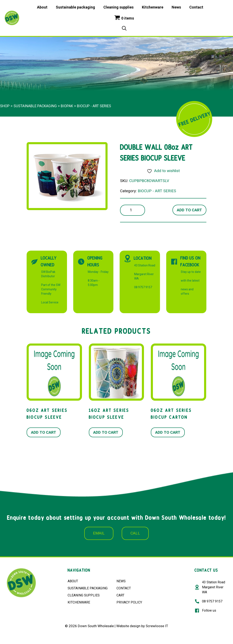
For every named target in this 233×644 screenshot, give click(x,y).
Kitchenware (153, 7)
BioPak (67, 106)
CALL (135, 533)
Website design (128, 626)
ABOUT (73, 581)
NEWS (121, 581)
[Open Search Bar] (124, 29)
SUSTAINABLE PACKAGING (88, 588)
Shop (5, 106)
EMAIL (99, 533)
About (42, 7)
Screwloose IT (157, 626)
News (176, 7)
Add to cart (189, 210)
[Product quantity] (133, 210)
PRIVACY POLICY (129, 602)
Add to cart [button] (44, 432)
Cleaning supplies (118, 7)
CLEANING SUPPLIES (84, 595)
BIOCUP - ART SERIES (94, 106)
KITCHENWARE (79, 602)
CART (120, 595)
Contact (196, 7)
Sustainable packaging (75, 7)
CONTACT (124, 588)
